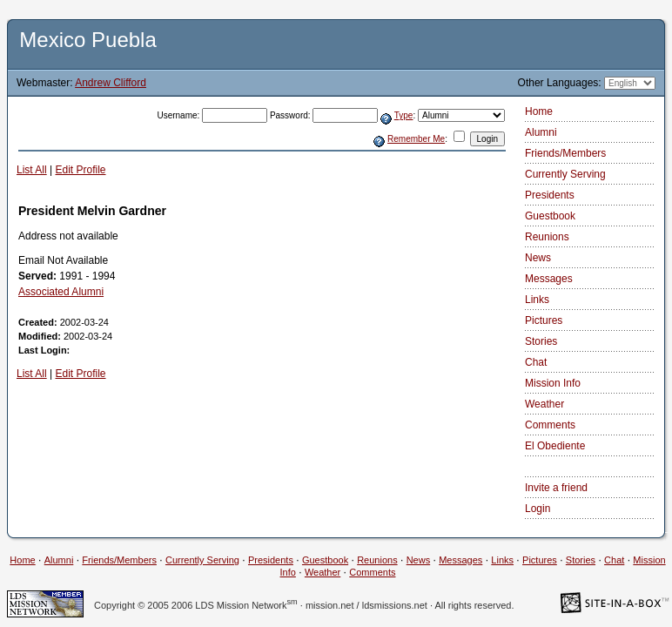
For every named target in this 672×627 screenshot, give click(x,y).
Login (538, 509)
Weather (544, 404)
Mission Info (553, 383)
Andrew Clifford (111, 83)
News (538, 258)
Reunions (547, 237)
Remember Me (416, 139)
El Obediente (555, 446)
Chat (536, 362)
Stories (541, 341)
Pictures (544, 320)
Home (539, 111)
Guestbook (550, 216)
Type (404, 115)
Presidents (550, 195)
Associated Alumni (61, 292)
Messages (549, 279)
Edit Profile (80, 170)
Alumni (541, 132)
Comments (550, 425)
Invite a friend (556, 488)
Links (537, 300)
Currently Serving (565, 174)
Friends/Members (565, 153)
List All (32, 170)
